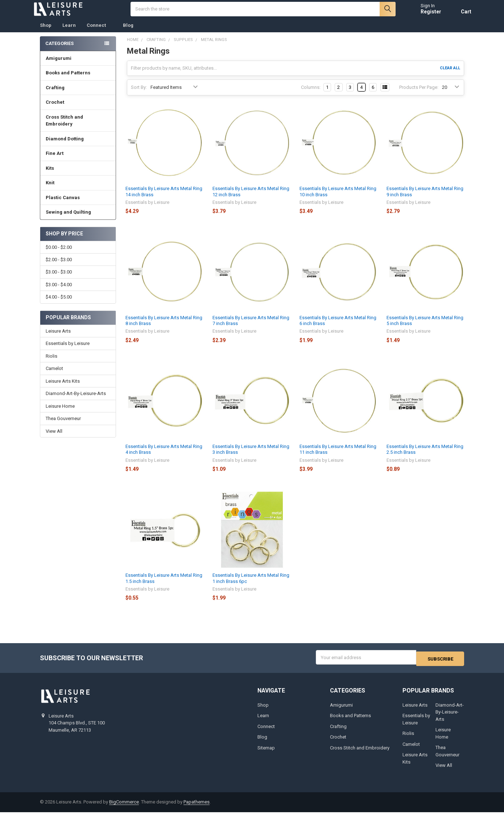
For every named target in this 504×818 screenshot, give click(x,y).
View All (54, 438)
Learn (69, 32)
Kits (78, 175)
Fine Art (78, 161)
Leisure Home (60, 413)
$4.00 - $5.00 (59, 304)
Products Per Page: (419, 94)
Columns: (311, 94)
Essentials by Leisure (68, 351)
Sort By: (139, 94)
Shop (46, 32)
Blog (128, 32)
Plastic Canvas (78, 205)
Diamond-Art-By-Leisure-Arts (76, 401)
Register (424, 15)
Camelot (54, 376)
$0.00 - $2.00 (59, 254)
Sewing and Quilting (78, 219)
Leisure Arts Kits (63, 388)
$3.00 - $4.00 (59, 292)
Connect (99, 32)
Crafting (78, 95)
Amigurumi (59, 65)
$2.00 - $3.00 (59, 267)
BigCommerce (124, 808)
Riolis (51, 363)
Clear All (450, 75)
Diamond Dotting (78, 146)
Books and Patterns (78, 80)
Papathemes (197, 808)
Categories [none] (59, 51)
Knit (78, 190)
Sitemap (266, 754)
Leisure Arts (58, 338)
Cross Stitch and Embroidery (78, 128)
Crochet (78, 109)
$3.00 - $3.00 (59, 279)
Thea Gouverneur (63, 426)
